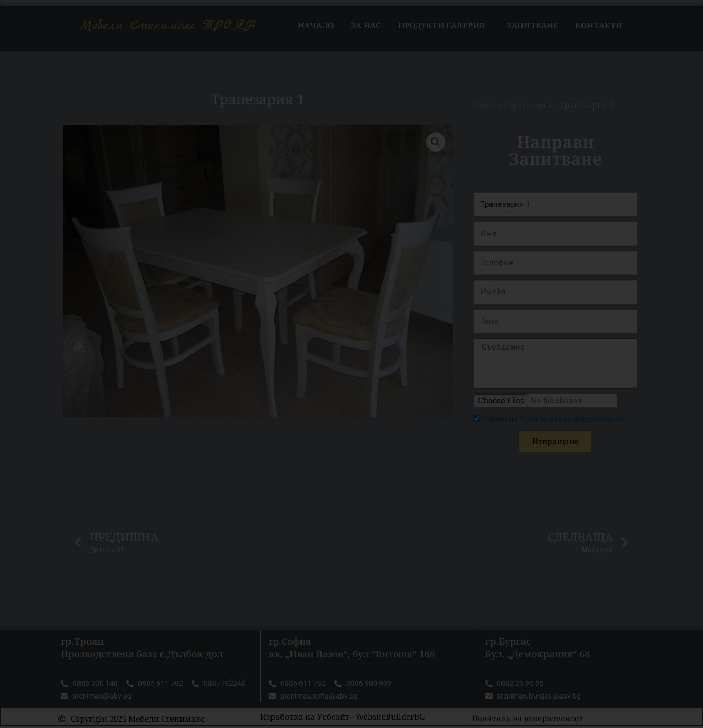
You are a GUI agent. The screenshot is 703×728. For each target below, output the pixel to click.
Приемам (558, 419)
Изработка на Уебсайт (305, 719)
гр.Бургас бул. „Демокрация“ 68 (538, 648)
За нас (366, 25)
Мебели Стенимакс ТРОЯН (168, 25)
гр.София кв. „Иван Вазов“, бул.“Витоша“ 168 (353, 648)
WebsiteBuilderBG (390, 719)
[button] (435, 142)
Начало (316, 25)
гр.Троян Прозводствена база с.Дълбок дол (142, 648)
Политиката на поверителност (577, 419)
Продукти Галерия (444, 25)
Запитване (533, 25)
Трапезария (535, 105)
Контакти (599, 25)
